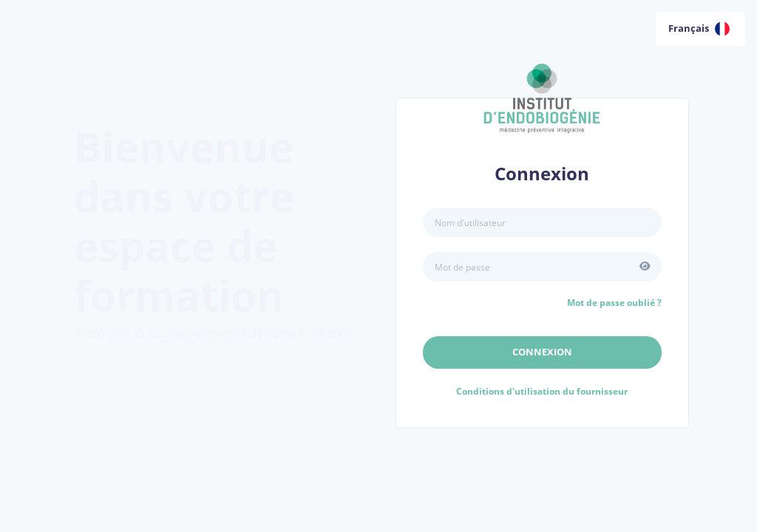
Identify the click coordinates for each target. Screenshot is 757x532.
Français (699, 29)
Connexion (542, 352)
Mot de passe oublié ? (614, 303)
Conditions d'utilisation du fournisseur (542, 391)
